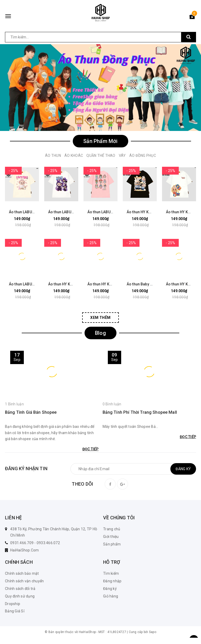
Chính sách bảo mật (22, 573)
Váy (122, 156)
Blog (100, 333)
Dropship (13, 604)
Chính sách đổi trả (20, 589)
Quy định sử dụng (20, 596)
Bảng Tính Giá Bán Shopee (31, 412)
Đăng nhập (112, 581)
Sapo (153, 632)
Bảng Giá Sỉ (15, 611)
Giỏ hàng (111, 596)
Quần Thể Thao (101, 156)
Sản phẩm (112, 544)
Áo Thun (53, 156)
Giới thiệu (111, 537)
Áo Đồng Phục (143, 156)
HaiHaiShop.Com (25, 550)
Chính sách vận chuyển (24, 581)
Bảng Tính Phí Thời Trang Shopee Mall (140, 412)
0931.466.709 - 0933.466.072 (35, 543)
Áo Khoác (74, 156)
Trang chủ (112, 529)
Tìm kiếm (111, 573)
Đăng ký (110, 589)
